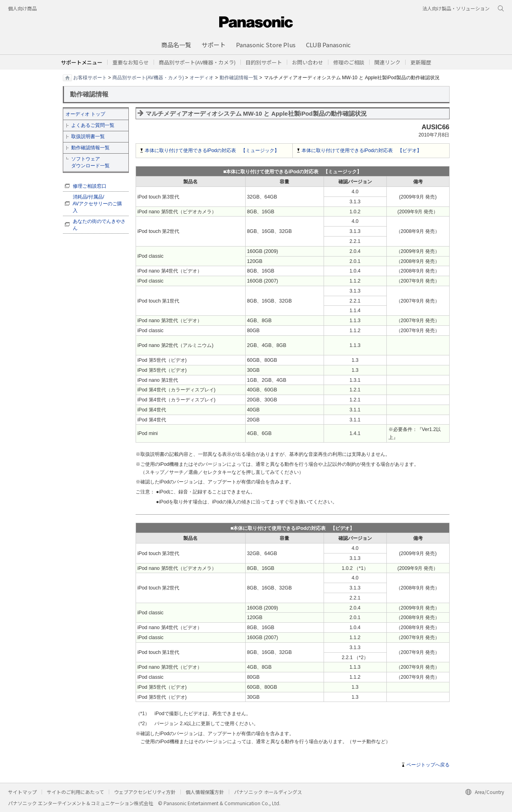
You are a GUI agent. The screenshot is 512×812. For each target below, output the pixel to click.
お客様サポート (90, 77)
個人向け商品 (22, 8)
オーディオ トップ (85, 114)
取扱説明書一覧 (88, 136)
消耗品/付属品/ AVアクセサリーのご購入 (98, 204)
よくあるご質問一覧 (93, 125)
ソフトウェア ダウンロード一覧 (90, 162)
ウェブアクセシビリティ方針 (145, 792)
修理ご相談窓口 (90, 186)
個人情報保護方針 (205, 792)
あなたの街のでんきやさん (99, 225)
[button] (264, 62)
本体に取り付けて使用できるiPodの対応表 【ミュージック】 (212, 150)
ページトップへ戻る (428, 765)
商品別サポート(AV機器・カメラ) (148, 77)
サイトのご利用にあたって (75, 792)
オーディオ (202, 77)
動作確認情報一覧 (239, 77)
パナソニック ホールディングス (268, 792)
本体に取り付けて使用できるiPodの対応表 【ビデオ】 (362, 150)
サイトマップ (22, 792)
